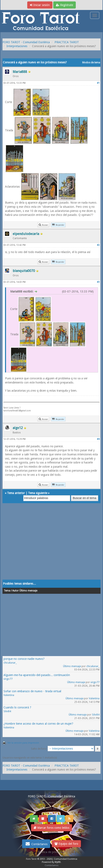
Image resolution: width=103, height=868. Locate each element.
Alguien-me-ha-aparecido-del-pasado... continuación (37, 675)
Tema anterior (16, 493)
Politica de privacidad (51, 852)
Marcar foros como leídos (51, 828)
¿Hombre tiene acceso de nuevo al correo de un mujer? (38, 724)
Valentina (9, 695)
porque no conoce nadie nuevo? (24, 659)
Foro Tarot (31, 859)
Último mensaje (72, 666)
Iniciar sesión (40, 5)
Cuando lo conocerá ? (17, 707)
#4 (98, 439)
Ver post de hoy (51, 809)
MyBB (58, 862)
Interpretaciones (17, 46)
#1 (98, 83)
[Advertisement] (51, 545)
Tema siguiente (38, 493)
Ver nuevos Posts (52, 803)
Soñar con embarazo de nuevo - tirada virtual (32, 691)
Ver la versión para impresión (23, 743)
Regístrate (65, 5)
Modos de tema (91, 63)
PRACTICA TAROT (67, 42)
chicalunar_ (10, 663)
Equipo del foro (66, 844)
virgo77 (8, 679)
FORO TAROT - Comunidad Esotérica (26, 42)
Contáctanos (36, 844)
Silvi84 (7, 711)
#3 (98, 282)
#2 (98, 245)
